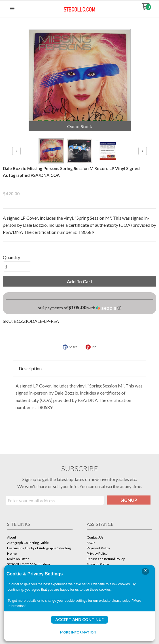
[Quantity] (17, 266)
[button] (12, 9)
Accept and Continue (79, 619)
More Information (78, 632)
